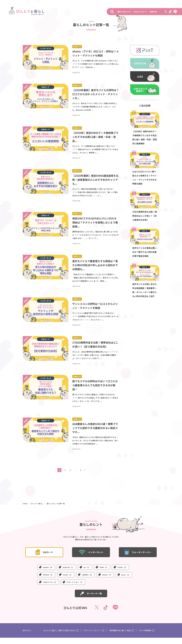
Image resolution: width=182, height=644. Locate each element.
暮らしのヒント (124, 12)
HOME (25, 510)
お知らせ (153, 12)
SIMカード (77, 47)
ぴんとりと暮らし (37, 510)
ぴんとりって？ (140, 12)
